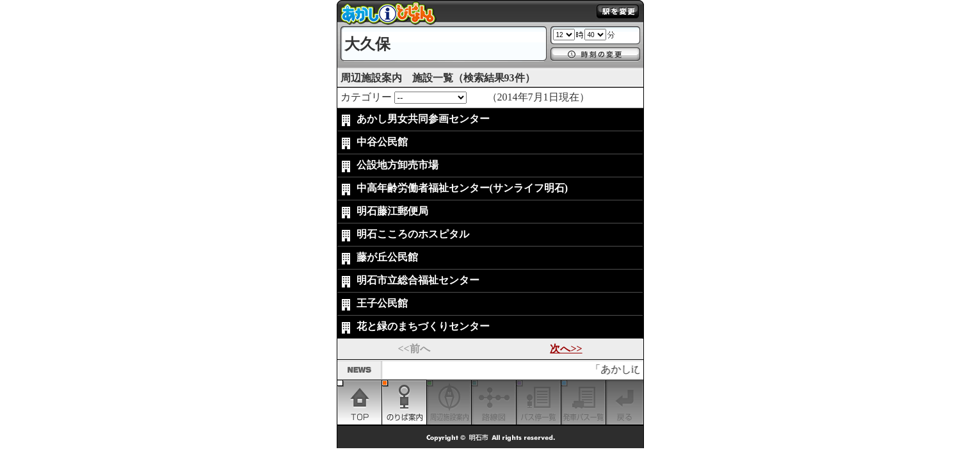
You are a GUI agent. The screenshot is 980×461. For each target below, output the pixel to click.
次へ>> (566, 349)
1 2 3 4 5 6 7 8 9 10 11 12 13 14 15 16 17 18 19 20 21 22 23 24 (564, 35)
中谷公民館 (382, 142)
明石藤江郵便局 (392, 211)
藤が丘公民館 (387, 257)
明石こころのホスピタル (413, 234)
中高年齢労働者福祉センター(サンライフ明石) (462, 188)
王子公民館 (382, 303)
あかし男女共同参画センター (423, 119)
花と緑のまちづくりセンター (423, 326)
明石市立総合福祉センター (418, 280)
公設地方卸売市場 (398, 165)
